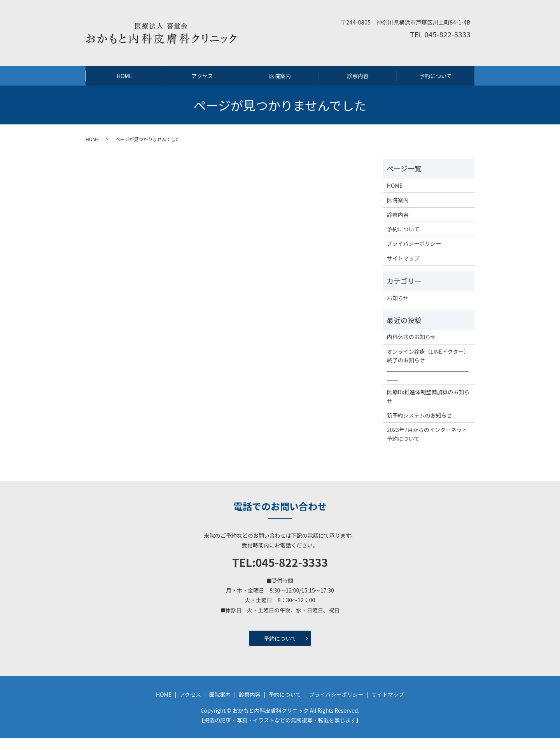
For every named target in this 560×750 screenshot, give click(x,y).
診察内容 (358, 82)
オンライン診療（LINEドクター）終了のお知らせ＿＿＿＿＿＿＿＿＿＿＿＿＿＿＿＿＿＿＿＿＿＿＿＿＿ (428, 376)
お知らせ (398, 309)
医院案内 (280, 82)
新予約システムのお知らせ (419, 427)
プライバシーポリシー (414, 255)
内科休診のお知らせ (411, 348)
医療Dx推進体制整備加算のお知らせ (428, 408)
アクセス (202, 82)
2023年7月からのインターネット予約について (427, 446)
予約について (436, 82)
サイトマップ (403, 269)
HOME (124, 82)
